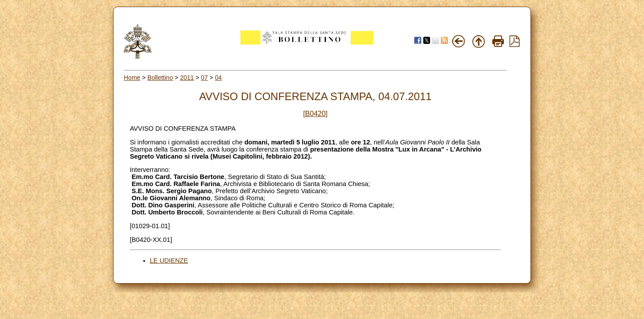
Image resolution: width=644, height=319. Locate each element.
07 (204, 78)
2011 (187, 78)
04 (219, 78)
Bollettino (160, 78)
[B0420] (315, 114)
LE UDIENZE (169, 261)
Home (132, 78)
